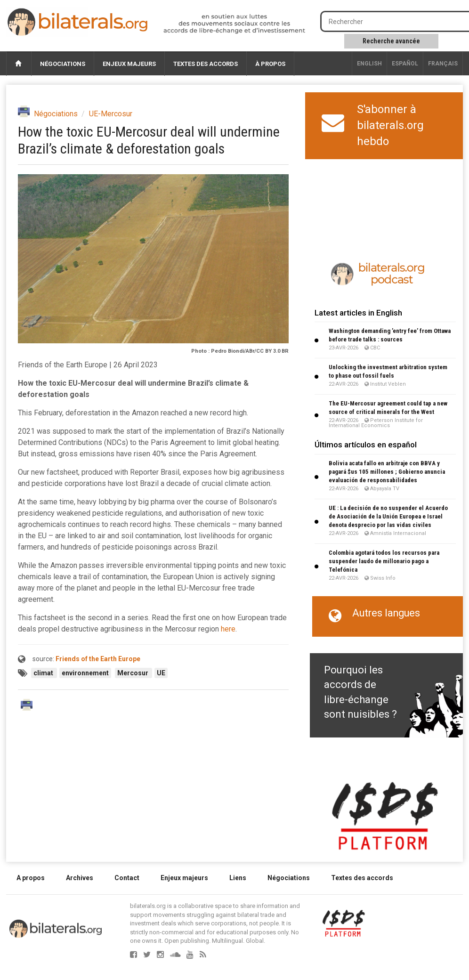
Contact (127, 878)
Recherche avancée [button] (391, 41)
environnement (85, 673)
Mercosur (133, 673)
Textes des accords (206, 64)
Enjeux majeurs (129, 64)
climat (44, 673)
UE (161, 673)
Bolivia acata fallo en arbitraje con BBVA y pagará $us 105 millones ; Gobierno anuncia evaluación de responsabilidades (387, 472)
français (443, 64)
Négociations (63, 64)
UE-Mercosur (111, 114)
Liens (238, 878)
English (369, 64)
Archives (80, 878)
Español (405, 64)
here (228, 629)
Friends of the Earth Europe (98, 659)
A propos (31, 878)
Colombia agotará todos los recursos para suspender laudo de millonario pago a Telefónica (384, 561)
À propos (270, 64)
